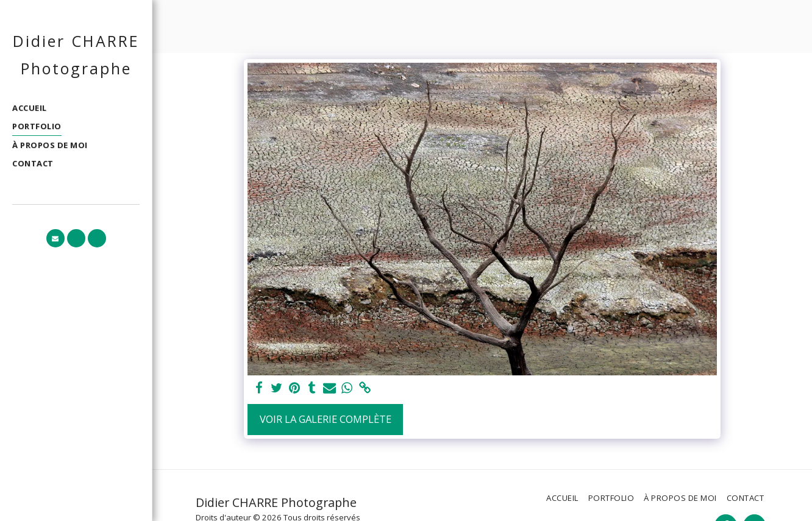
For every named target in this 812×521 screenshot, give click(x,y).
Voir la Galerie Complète (326, 419)
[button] (55, 238)
